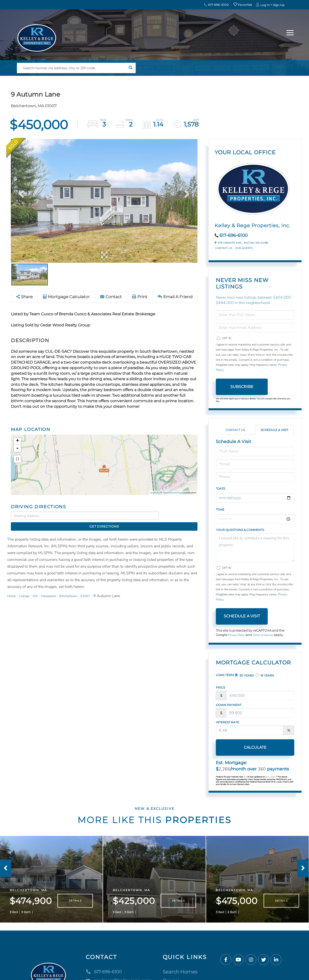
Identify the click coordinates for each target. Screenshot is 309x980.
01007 (100, 588)
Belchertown (80, 588)
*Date (221, 489)
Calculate (242, 748)
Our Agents (244, 248)
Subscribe (242, 387)
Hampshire (57, 588)
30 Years (244, 676)
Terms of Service (266, 635)
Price (221, 688)
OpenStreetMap (172, 493)
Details (75, 908)
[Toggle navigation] (290, 32)
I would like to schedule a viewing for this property (255, 547)
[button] (130, 68)
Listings (28, 588)
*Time (220, 510)
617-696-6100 (216, 5)
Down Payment (229, 705)
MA (41, 588)
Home (12, 588)
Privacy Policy (238, 635)
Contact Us (224, 248)
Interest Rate (227, 723)
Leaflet (154, 493)
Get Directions (179, 516)
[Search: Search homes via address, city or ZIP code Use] (71, 68)
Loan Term (225, 675)
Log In (265, 5)
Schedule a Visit (274, 430)
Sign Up (279, 5)
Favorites (243, 5)
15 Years (265, 676)
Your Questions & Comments (240, 530)
